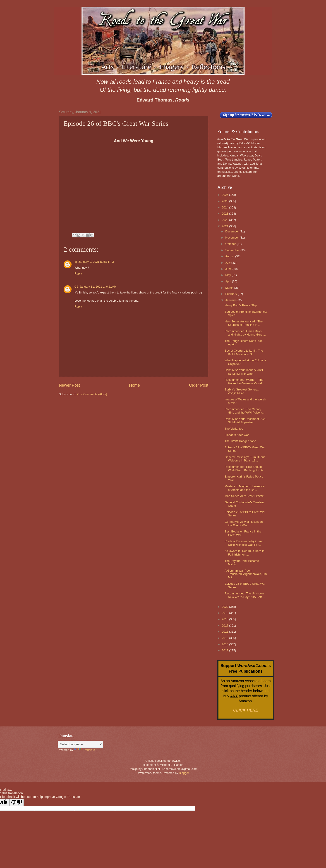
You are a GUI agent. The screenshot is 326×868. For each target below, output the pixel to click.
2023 (225, 214)
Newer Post (69, 385)
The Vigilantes (234, 429)
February (231, 294)
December (232, 231)
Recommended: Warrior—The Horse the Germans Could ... (245, 381)
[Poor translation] (17, 802)
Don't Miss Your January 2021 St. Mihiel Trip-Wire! (244, 372)
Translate (85, 750)
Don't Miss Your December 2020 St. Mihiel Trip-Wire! (245, 421)
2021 (225, 226)
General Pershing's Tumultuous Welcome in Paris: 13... (245, 459)
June (229, 269)
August (230, 256)
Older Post (199, 385)
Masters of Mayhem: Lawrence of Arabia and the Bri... (244, 488)
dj (76, 262)
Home (134, 385)
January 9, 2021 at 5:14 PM (96, 262)
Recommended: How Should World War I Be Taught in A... (245, 468)
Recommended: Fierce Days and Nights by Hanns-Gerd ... (245, 333)
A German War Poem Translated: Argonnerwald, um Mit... (246, 574)
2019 (225, 613)
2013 (225, 650)
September (233, 250)
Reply (78, 273)
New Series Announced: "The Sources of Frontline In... (244, 323)
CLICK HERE (246, 710)
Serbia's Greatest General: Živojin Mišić (242, 391)
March (230, 288)
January (231, 300)
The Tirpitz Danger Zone (240, 441)
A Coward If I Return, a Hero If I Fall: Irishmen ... (245, 553)
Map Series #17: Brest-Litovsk (244, 496)
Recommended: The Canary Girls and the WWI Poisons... (245, 411)
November (232, 238)
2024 (225, 207)
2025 (225, 201)
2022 (225, 220)
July (228, 263)
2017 (225, 626)
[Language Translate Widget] (80, 744)
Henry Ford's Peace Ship (241, 305)
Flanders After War (237, 435)
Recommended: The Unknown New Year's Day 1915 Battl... (245, 595)
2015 (225, 638)
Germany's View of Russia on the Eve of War (244, 523)
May (228, 275)
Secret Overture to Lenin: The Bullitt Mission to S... (244, 352)
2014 (225, 644)
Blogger (184, 773)
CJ (76, 287)
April (229, 281)
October (231, 244)
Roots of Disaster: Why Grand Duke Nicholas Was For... (244, 543)
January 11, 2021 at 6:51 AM (98, 287)
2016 (225, 632)
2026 (225, 195)
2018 (225, 619)
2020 (225, 607)
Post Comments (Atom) (92, 394)
